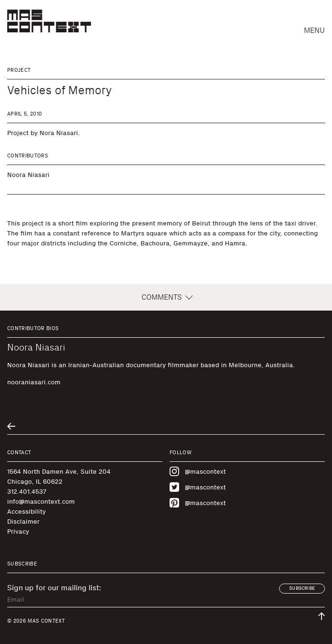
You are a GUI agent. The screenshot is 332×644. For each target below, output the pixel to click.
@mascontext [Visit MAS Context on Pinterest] (198, 503)
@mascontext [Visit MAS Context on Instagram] (198, 471)
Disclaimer (23, 522)
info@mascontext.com (41, 502)
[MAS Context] (49, 21)
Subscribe (302, 588)
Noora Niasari (28, 175)
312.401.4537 (27, 492)
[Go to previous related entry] (11, 426)
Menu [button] (314, 30)
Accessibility (26, 512)
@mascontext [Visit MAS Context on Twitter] (198, 487)
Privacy (18, 532)
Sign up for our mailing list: (54, 588)
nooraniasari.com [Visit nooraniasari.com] (34, 382)
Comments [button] (166, 297)
